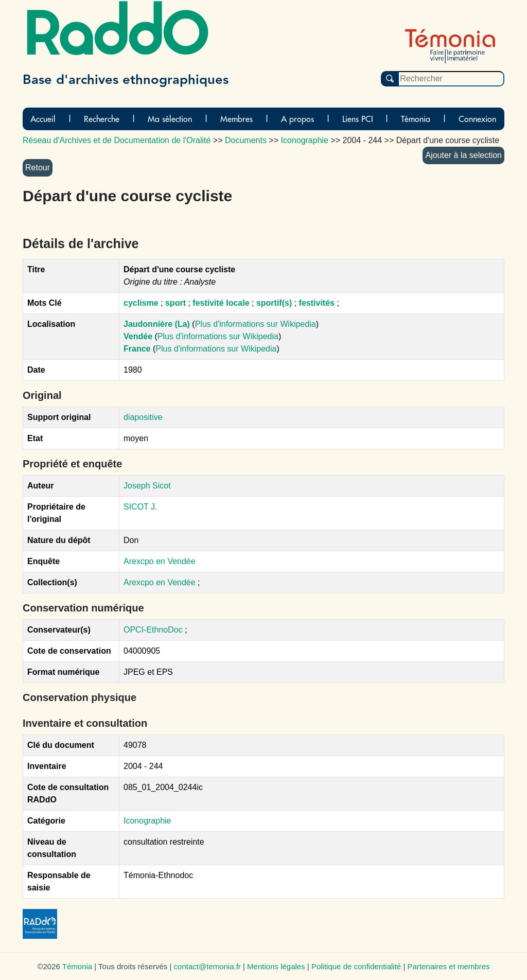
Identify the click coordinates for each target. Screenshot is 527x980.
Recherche (102, 119)
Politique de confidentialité (356, 966)
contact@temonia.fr (207, 966)
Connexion (477, 119)
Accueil (43, 119)
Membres (236, 119)
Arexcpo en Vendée (160, 561)
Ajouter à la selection (463, 155)
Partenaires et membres (448, 966)
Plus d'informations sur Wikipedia (256, 324)
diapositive (143, 417)
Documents (246, 140)
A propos (297, 119)
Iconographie (147, 821)
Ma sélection (170, 119)
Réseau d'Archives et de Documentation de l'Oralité (117, 140)
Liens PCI (358, 119)
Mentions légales (276, 966)
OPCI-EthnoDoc (153, 630)
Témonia (416, 119)
